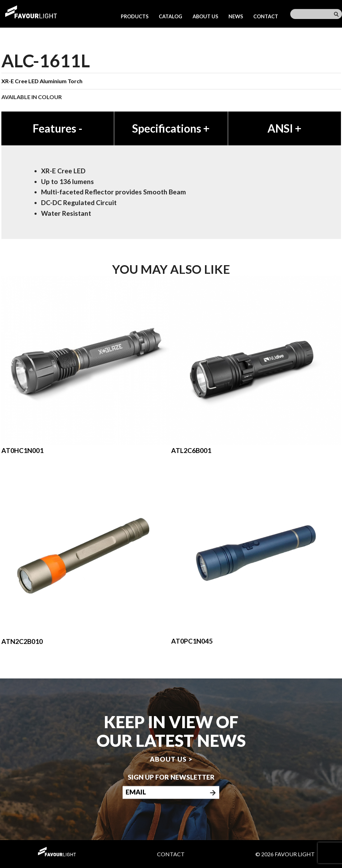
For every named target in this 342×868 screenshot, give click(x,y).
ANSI (284, 128)
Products (135, 16)
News (236, 16)
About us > (171, 759)
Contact (266, 16)
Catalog (170, 16)
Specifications (171, 128)
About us (205, 16)
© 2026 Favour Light (285, 854)
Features (58, 128)
